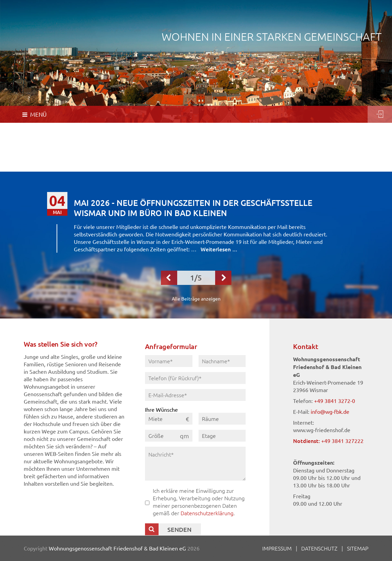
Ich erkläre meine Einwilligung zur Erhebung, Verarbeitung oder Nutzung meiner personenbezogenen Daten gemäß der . (199, 502)
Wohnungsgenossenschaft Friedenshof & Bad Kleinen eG (117, 548)
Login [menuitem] (380, 114)
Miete (156, 419)
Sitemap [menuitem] (358, 548)
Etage (209, 436)
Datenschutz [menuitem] (319, 548)
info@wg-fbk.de (330, 411)
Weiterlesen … (219, 249)
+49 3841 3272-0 (335, 401)
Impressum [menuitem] (277, 548)
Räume (210, 419)
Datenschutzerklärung (207, 513)
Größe (156, 436)
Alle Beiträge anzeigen (196, 298)
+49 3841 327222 (342, 441)
